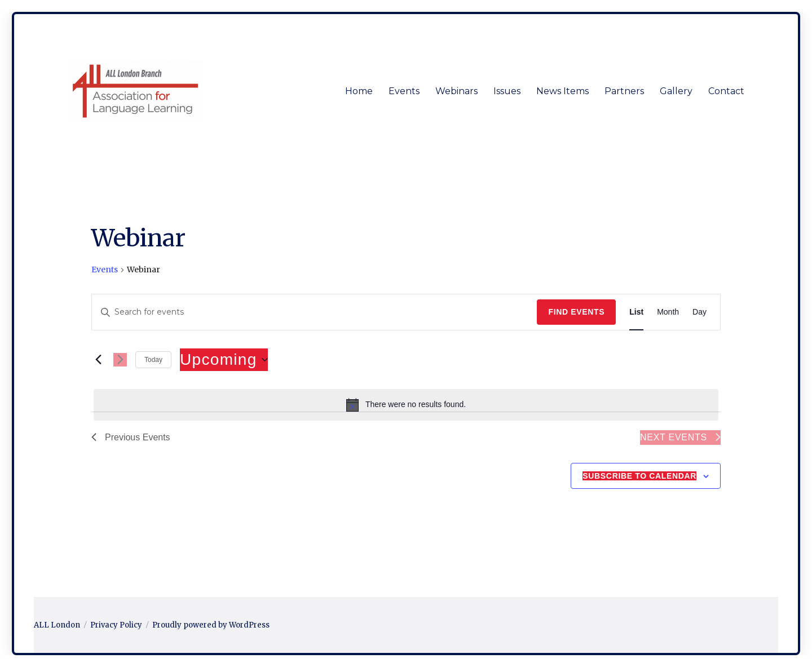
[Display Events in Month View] (668, 312)
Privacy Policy (116, 625)
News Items (562, 91)
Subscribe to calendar (639, 476)
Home (359, 91)
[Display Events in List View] (636, 312)
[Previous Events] (98, 360)
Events (404, 91)
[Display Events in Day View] (700, 312)
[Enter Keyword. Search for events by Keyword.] (314, 312)
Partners (624, 91)
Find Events (576, 312)
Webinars (456, 91)
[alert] (406, 405)
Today (153, 360)
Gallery (676, 91)
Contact (726, 91)
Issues (507, 91)
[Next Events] (120, 360)
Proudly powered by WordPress (211, 625)
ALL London (57, 625)
